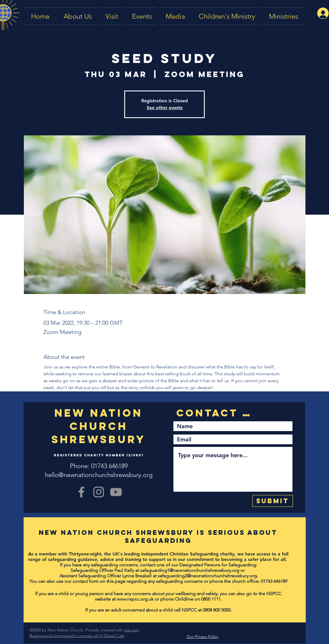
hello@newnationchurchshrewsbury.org (99, 475)
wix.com (132, 630)
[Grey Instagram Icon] (99, 492)
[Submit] (273, 501)
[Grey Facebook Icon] (81, 492)
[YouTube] (116, 492)
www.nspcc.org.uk (135, 599)
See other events (165, 108)
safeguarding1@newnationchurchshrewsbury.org (190, 570)
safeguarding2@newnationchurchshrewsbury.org (207, 576)
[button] (175, 16)
